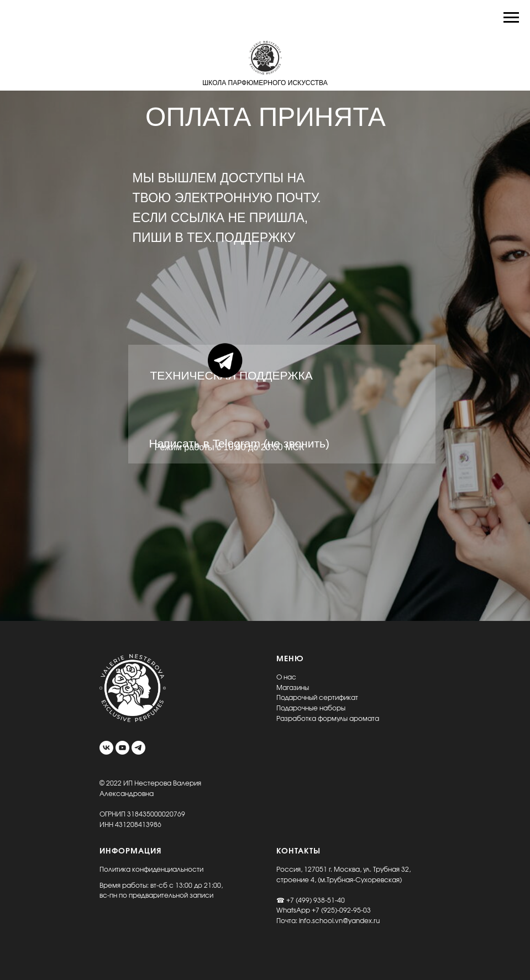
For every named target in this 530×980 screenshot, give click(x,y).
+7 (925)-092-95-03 (341, 910)
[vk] (106, 748)
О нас (286, 677)
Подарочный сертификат (317, 698)
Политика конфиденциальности (151, 870)
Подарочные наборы (311, 708)
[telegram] (138, 748)
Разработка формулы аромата (328, 719)
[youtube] (122, 748)
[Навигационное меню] (511, 18)
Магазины (293, 688)
